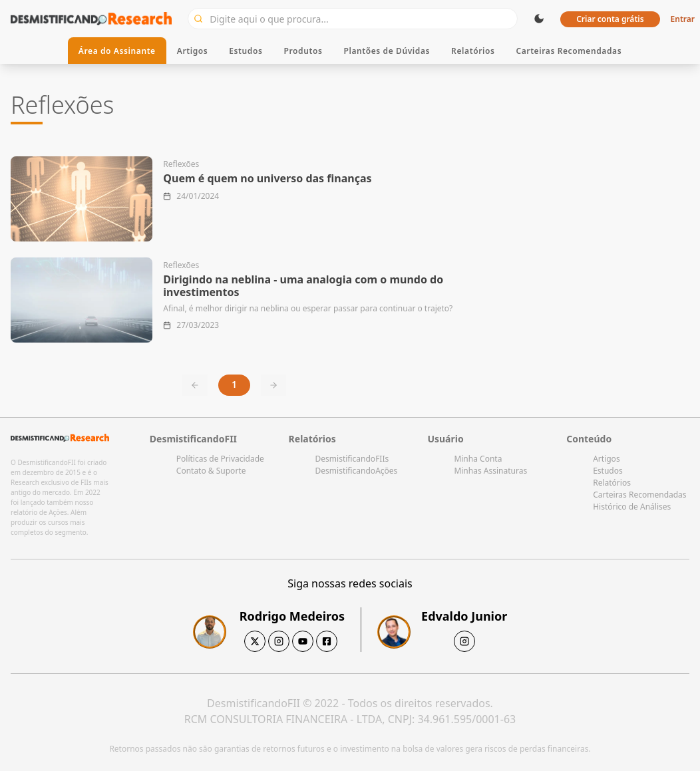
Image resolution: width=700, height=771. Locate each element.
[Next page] (273, 385)
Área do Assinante (117, 51)
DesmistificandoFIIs (352, 459)
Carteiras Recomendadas (569, 51)
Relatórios (473, 51)
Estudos (246, 51)
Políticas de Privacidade (220, 459)
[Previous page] (195, 385)
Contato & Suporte (211, 471)
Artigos (193, 51)
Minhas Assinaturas (490, 471)
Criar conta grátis (610, 19)
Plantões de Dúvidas (387, 51)
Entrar (683, 19)
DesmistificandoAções (357, 471)
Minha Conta (478, 459)
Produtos (303, 51)
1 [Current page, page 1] (234, 384)
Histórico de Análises (632, 507)
